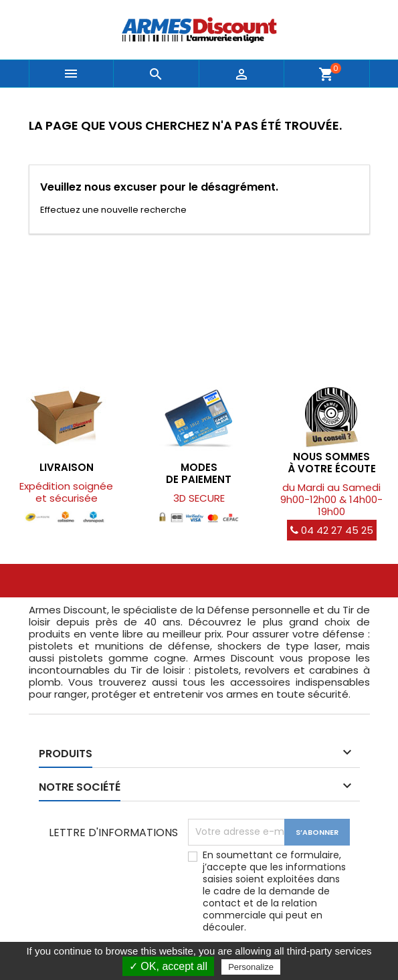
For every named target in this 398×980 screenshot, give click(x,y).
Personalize (251, 967)
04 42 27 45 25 (332, 530)
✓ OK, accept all (168, 966)
